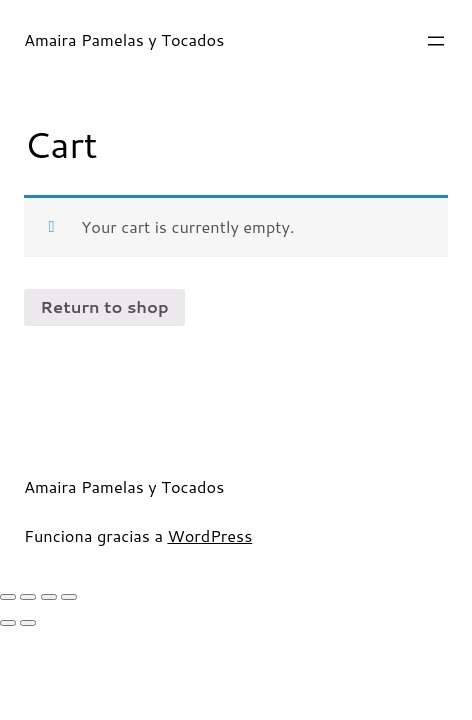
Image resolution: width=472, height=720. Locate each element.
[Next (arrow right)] (28, 623)
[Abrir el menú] (436, 41)
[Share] (28, 597)
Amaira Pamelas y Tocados (124, 39)
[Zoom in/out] (69, 597)
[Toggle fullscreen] (49, 597)
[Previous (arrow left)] (8, 623)
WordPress (209, 535)
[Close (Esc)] (8, 597)
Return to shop (104, 306)
